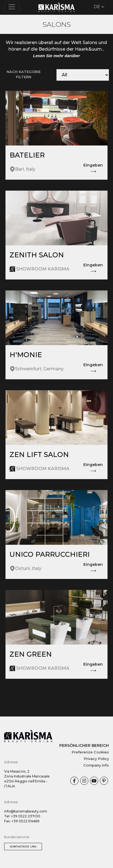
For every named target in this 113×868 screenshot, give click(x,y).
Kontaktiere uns (23, 847)
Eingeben (93, 168)
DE (99, 7)
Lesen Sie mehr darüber (57, 56)
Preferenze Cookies (90, 752)
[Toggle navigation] (12, 7)
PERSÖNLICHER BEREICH (84, 745)
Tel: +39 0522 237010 (22, 816)
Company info (96, 765)
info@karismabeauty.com (26, 811)
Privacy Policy (96, 759)
